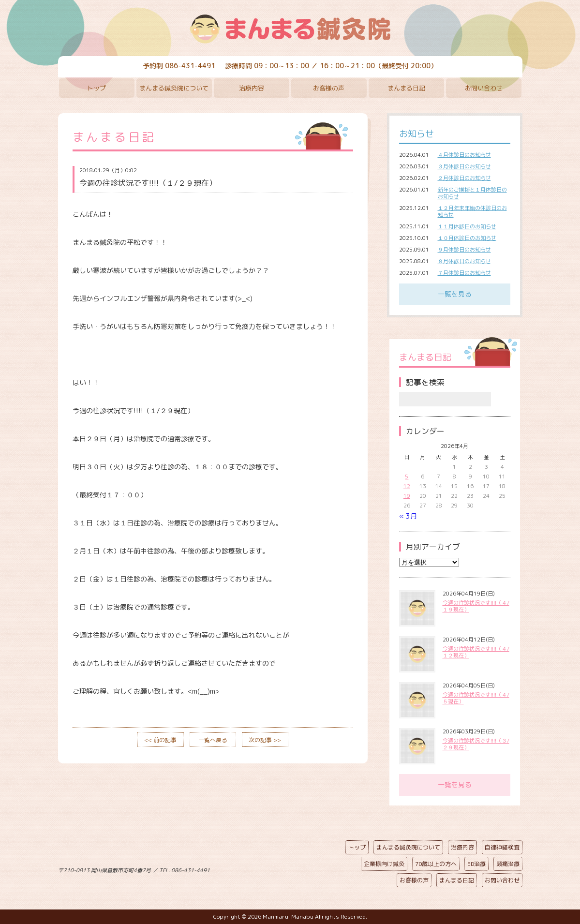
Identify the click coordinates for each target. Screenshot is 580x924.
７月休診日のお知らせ (464, 273)
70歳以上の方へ (436, 864)
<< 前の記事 (160, 740)
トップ (97, 88)
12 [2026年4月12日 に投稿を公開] (407, 486)
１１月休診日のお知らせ (467, 226)
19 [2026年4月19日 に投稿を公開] (407, 496)
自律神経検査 (502, 847)
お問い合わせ (484, 88)
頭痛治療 (508, 864)
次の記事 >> (265, 740)
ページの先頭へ (283, 868)
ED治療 (476, 864)
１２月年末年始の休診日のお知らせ (472, 211)
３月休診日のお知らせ (464, 166)
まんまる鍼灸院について (174, 88)
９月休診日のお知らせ (464, 250)
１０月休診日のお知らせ (467, 238)
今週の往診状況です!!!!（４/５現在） (476, 698)
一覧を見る (455, 294)
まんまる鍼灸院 (290, 29)
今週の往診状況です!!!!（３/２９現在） (476, 744)
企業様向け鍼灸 (384, 864)
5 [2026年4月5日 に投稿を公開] (407, 477)
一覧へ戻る (213, 740)
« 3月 (408, 516)
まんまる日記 (406, 88)
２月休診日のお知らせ (464, 178)
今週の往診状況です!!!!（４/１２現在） (476, 652)
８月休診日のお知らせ (464, 261)
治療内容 (252, 88)
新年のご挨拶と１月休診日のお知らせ (472, 193)
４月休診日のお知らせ (464, 155)
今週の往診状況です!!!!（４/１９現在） (476, 606)
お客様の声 (329, 88)
